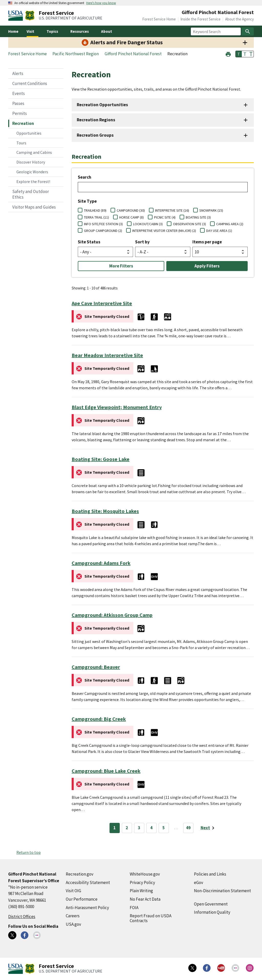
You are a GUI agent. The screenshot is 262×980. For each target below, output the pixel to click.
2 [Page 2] (127, 828)
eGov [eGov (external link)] (199, 882)
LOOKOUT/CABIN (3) (148, 224)
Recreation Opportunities (102, 105)
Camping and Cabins (34, 152)
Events (19, 93)
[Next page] (208, 828)
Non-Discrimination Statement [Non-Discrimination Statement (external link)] (222, 891)
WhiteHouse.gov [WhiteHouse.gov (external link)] (145, 874)
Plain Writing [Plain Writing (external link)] (141, 891)
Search (85, 177)
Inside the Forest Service (200, 19)
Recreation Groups (95, 135)
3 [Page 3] (139, 828)
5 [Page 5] (164, 828)
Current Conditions (30, 83)
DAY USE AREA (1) (219, 231)
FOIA (134, 908)
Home (13, 31)
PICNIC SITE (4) (165, 217)
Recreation (23, 123)
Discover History (31, 162)
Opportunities (29, 133)
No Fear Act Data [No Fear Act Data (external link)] (145, 899)
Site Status (89, 242)
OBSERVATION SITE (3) (189, 224)
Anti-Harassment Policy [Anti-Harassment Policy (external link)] (87, 908)
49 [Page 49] (188, 828)
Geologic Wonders (32, 172)
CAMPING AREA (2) (230, 224)
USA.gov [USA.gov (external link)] (73, 924)
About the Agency (239, 19)
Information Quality (212, 912)
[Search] (248, 31)
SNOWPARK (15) (211, 210)
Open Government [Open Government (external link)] (211, 904)
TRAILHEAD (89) (95, 210)
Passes (18, 103)
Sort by (142, 242)
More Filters (121, 266)
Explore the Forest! (33, 181)
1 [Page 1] (114, 828)
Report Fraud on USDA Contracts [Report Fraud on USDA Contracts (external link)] (151, 918)
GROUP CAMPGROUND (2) (103, 231)
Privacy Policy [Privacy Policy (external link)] (142, 882)
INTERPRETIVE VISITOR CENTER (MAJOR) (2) (164, 231)
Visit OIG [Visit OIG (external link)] (73, 891)
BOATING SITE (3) (198, 217)
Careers (73, 916)
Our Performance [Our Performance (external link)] (82, 899)
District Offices (22, 917)
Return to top (29, 852)
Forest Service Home (159, 19)
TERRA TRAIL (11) (96, 217)
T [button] (239, 54)
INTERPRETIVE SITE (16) (172, 210)
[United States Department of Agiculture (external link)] (17, 16)
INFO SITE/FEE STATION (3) (103, 224)
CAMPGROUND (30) (131, 210)
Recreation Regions (96, 120)
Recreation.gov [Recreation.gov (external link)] (80, 874)
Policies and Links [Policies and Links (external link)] (210, 874)
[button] (228, 54)
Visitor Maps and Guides (34, 207)
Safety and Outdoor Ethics (31, 194)
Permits (20, 113)
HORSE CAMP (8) (132, 217)
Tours (21, 143)
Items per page (207, 242)
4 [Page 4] (151, 828)
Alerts (18, 73)
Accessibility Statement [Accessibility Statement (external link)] (88, 882)
